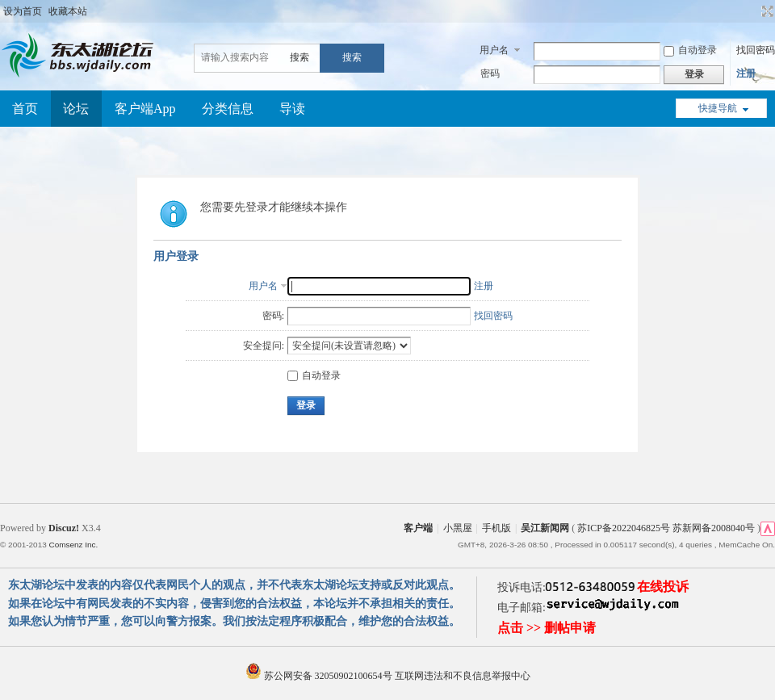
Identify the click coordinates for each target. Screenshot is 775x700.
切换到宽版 (766, 11)
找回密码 (756, 50)
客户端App (145, 109)
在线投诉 (663, 587)
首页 (25, 109)
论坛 (76, 109)
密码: (273, 316)
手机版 (496, 528)
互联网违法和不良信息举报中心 (463, 676)
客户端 (418, 528)
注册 (746, 73)
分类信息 (228, 109)
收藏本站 (68, 11)
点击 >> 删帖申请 (547, 628)
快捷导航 (718, 108)
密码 (490, 73)
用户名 (494, 50)
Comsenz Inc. (73, 545)
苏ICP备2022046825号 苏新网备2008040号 (666, 528)
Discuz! (64, 528)
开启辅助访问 (752, 11)
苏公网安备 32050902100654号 (320, 676)
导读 (292, 109)
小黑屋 (458, 528)
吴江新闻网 (545, 528)
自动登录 (690, 50)
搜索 (300, 57)
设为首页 (23, 11)
